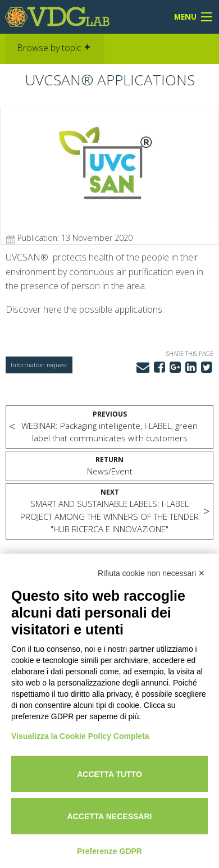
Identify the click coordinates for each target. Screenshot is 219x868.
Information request (39, 365)
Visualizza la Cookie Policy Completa (80, 736)
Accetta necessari (110, 816)
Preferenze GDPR (109, 851)
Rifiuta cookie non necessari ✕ (151, 573)
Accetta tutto (109, 774)
